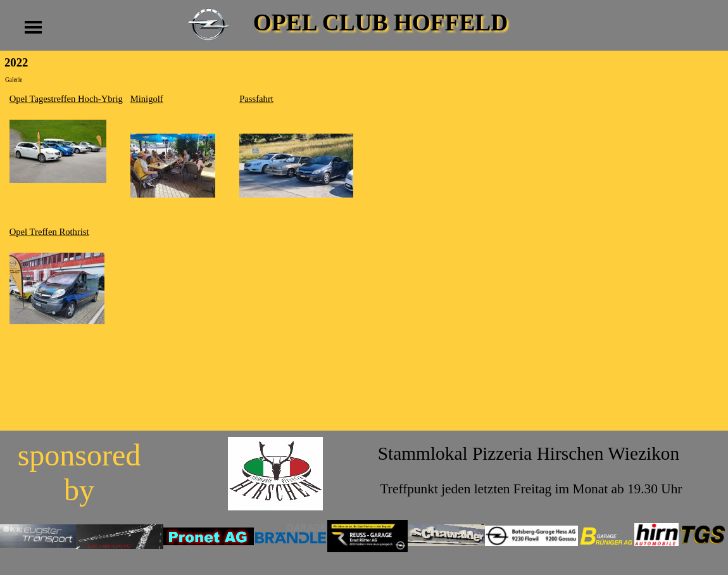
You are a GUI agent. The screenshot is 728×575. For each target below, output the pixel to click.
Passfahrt (256, 99)
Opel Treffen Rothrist (49, 232)
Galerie (14, 80)
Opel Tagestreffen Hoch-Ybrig (66, 99)
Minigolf (147, 99)
